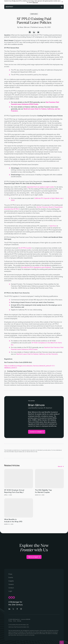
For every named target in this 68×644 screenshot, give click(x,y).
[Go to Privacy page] (10, 621)
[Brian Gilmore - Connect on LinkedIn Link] (37, 432)
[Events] (34, 577)
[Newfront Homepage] (9, 7)
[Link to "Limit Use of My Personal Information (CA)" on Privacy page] (34, 627)
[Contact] (34, 588)
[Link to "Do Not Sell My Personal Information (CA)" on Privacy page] (34, 625)
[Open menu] (62, 7)
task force (53, 226)
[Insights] (34, 581)
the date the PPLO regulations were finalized (36, 267)
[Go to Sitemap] (19, 621)
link (22, 635)
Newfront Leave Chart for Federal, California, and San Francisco (37, 354)
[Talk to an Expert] (34, 557)
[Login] (34, 591)
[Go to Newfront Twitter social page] (13, 609)
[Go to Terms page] (15, 621)
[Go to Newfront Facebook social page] (17, 609)
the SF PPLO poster (25, 248)
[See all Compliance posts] (61, 466)
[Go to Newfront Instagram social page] (21, 609)
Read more (35, 2)
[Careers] (34, 584)
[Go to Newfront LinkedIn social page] (9, 609)
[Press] (34, 574)
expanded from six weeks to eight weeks (40, 187)
